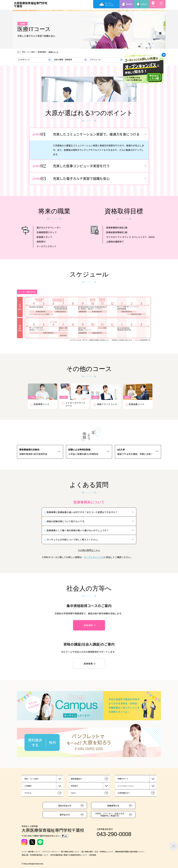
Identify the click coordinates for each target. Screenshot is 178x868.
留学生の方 (65, 815)
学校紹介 (75, 786)
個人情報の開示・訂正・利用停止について (97, 852)
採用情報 (93, 855)
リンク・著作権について (31, 852)
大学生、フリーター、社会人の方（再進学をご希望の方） (110, 815)
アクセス (153, 6)
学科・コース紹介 (29, 52)
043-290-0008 (114, 834)
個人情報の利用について (70, 852)
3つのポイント (24, 60)
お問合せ (144, 4)
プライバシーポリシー (50, 852)
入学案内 (28, 786)
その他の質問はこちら (89, 550)
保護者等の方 (113, 806)
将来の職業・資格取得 (63, 60)
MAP (65, 836)
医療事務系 (42, 52)
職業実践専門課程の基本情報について (129, 852)
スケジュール (95, 60)
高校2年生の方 (65, 806)
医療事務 (88, 625)
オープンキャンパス (109, 4)
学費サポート (123, 779)
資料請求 (129, 4)
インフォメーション (126, 786)
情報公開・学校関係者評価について (35, 855)
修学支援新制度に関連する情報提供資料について (69, 855)
